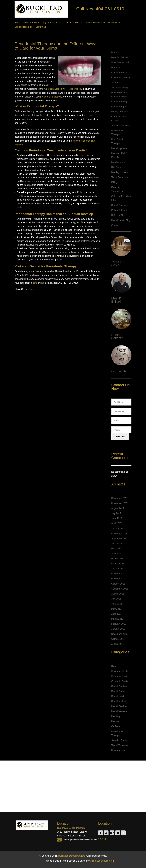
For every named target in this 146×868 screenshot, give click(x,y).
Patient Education (94, 23)
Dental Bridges (119, 107)
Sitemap (102, 839)
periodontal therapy (50, 97)
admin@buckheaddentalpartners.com (81, 840)
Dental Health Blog (23, 27)
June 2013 (117, 604)
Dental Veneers (119, 711)
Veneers (116, 83)
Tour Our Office (117, 264)
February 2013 (119, 624)
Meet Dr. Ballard (31, 23)
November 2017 (119, 503)
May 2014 (116, 548)
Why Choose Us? (50, 23)
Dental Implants (119, 701)
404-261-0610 (110, 9)
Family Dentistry (120, 112)
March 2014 (117, 559)
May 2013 (116, 609)
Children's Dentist (120, 671)
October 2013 (118, 584)
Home (17, 23)
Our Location (120, 371)
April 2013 (116, 614)
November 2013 (119, 579)
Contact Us (41, 27)
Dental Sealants (119, 205)
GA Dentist (117, 726)
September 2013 (120, 589)
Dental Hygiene (119, 148)
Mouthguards (118, 162)
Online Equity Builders (100, 861)
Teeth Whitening (120, 88)
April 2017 (116, 523)
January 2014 (118, 569)
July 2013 (116, 599)
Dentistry (116, 716)
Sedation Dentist (120, 740)
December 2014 (119, 533)
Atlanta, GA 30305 (76, 836)
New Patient (114, 23)
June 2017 (117, 518)
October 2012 (118, 639)
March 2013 (117, 619)
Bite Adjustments (120, 172)
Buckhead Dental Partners (72, 856)
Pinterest (33, 289)
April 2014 (116, 554)
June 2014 (117, 543)
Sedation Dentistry (121, 126)
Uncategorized (119, 750)
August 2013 (118, 594)
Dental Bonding (119, 102)
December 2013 (119, 574)
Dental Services (72, 23)
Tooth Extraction (120, 177)
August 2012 (118, 644)
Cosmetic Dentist (120, 676)
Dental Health (118, 696)
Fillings (115, 182)
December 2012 (119, 634)
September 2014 (120, 538)
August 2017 (118, 508)
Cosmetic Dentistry (121, 78)
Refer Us (116, 68)
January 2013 (118, 629)
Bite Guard (117, 167)
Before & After (118, 215)
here (35, 283)
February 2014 (119, 564)
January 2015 (118, 528)
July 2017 (116, 513)
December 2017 (119, 498)
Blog (114, 666)
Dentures (116, 721)
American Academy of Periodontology (63, 89)
